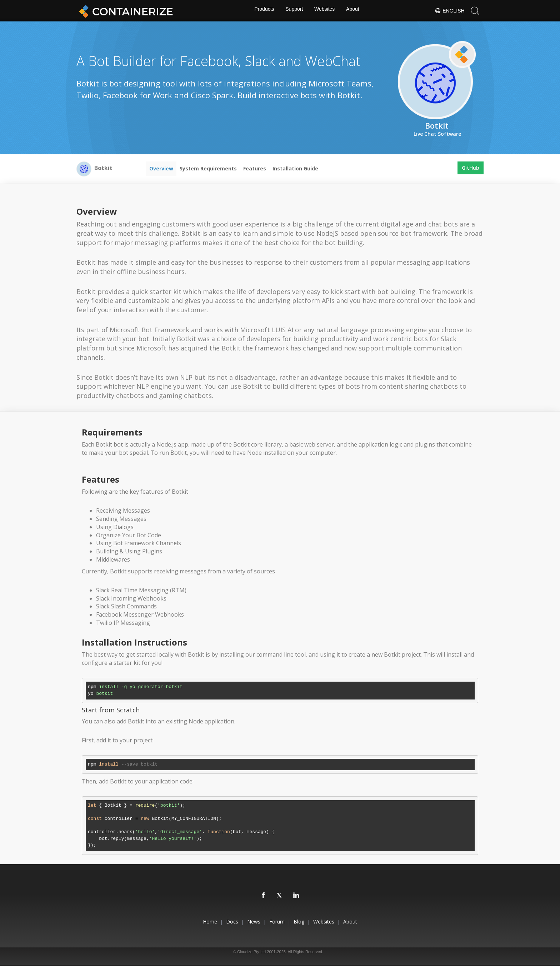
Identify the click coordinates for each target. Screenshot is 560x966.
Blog (304, 922)
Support (294, 11)
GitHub (471, 168)
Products (262, 11)
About (354, 11)
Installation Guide (295, 168)
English (449, 11)
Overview (161, 168)
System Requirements (208, 168)
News (249, 922)
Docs (222, 922)
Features (255, 168)
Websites (325, 11)
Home (195, 922)
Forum (277, 922)
